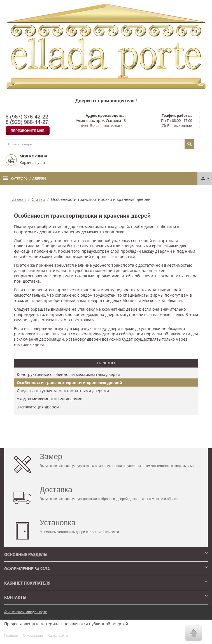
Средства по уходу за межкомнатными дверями (63, 391)
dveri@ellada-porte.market (103, 125)
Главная (18, 199)
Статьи (38, 199)
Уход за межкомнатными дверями (50, 399)
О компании (33, 635)
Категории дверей (24, 178)
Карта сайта (58, 635)
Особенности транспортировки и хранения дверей (69, 383)
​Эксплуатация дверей (38, 407)
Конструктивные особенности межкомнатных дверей (68, 374)
